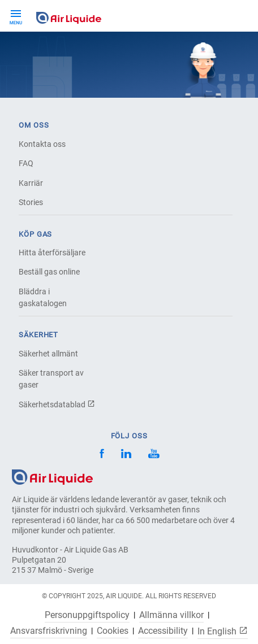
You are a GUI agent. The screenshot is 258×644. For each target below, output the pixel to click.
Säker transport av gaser (51, 379)
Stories (31, 202)
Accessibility (163, 631)
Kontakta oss (42, 144)
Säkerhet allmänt (48, 354)
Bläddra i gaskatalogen (43, 297)
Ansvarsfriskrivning (49, 631)
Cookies (113, 631)
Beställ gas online (49, 272)
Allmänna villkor (171, 615)
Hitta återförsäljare (52, 253)
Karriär (31, 183)
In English (223, 631)
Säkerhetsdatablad (57, 404)
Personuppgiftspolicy (87, 615)
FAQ (26, 163)
